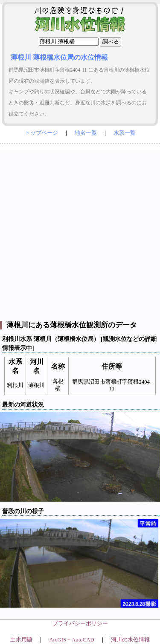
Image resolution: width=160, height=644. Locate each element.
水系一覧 (125, 133)
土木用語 (21, 640)
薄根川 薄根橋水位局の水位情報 (59, 57)
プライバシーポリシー (80, 624)
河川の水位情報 (130, 640)
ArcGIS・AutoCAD (71, 640)
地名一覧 (86, 133)
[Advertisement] (80, 230)
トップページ (41, 133)
